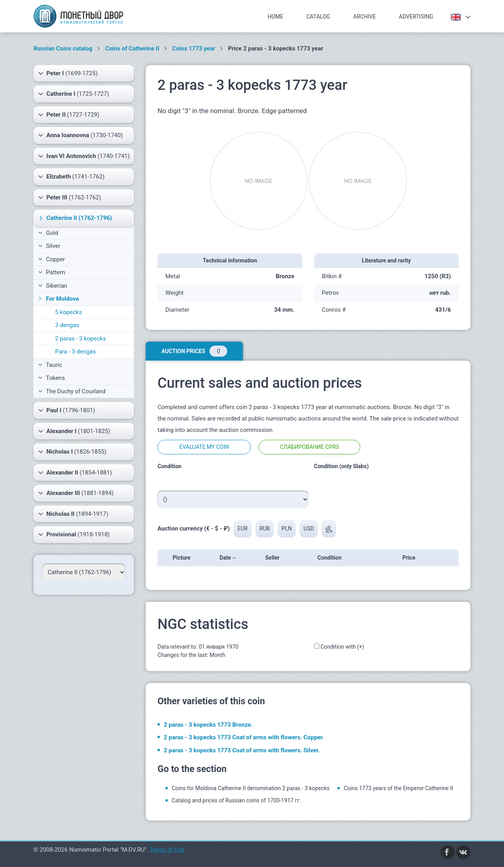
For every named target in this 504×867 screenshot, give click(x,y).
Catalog (318, 17)
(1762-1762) (70, 197)
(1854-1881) (75, 473)
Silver (49, 246)
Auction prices (194, 351)
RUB (265, 528)
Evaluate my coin (204, 447)
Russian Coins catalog (63, 48)
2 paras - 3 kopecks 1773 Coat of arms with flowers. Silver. (242, 750)
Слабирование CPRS (309, 447)
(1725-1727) (74, 94)
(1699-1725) (68, 73)
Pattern (52, 272)
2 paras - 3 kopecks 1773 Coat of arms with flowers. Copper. (244, 737)
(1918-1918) (74, 534)
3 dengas (67, 325)
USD (309, 528)
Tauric (50, 365)
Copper (52, 259)
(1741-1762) (71, 177)
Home (276, 17)
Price (411, 558)
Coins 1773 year (194, 48)
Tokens (52, 378)
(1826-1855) (72, 452)
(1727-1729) (69, 115)
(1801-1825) (74, 431)
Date (227, 558)
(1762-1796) (75, 218)
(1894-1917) (73, 514)
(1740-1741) (84, 156)
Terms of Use (167, 850)
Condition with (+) (342, 647)
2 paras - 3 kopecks (81, 339)
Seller (275, 558)
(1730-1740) (81, 135)
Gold (48, 233)
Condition (332, 558)
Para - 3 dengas (75, 352)
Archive (365, 17)
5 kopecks (69, 312)
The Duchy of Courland (72, 391)
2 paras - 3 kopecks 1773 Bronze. (208, 725)
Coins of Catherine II (132, 48)
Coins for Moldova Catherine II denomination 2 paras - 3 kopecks (251, 788)
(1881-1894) (76, 493)
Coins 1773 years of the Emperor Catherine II (398, 788)
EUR (243, 528)
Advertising (416, 17)
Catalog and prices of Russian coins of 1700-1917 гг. (236, 800)
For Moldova (58, 299)
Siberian (53, 286)
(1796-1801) (67, 410)
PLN (287, 528)
